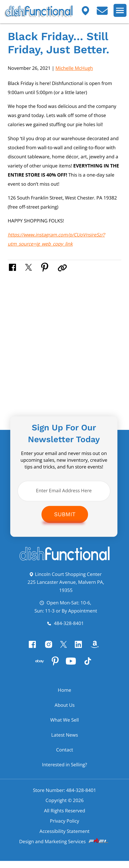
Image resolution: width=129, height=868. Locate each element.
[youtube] (73, 668)
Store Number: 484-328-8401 (64, 796)
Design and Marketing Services (64, 848)
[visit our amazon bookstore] (100, 650)
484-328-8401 (65, 625)
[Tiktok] (92, 668)
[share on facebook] (17, 267)
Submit (65, 515)
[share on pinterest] (50, 267)
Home (64, 695)
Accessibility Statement (64, 838)
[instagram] (48, 650)
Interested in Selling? (64, 770)
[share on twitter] (33, 267)
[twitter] (64, 650)
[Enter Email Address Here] (64, 491)
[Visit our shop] (88, 13)
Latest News (65, 740)
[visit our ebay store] (38, 668)
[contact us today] (105, 13)
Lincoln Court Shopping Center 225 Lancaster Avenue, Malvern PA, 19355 (66, 583)
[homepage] (64, 560)
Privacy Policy (64, 827)
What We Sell (64, 725)
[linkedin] (81, 650)
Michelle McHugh (74, 68)
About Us (65, 710)
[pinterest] (55, 668)
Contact (65, 755)
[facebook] (29, 650)
